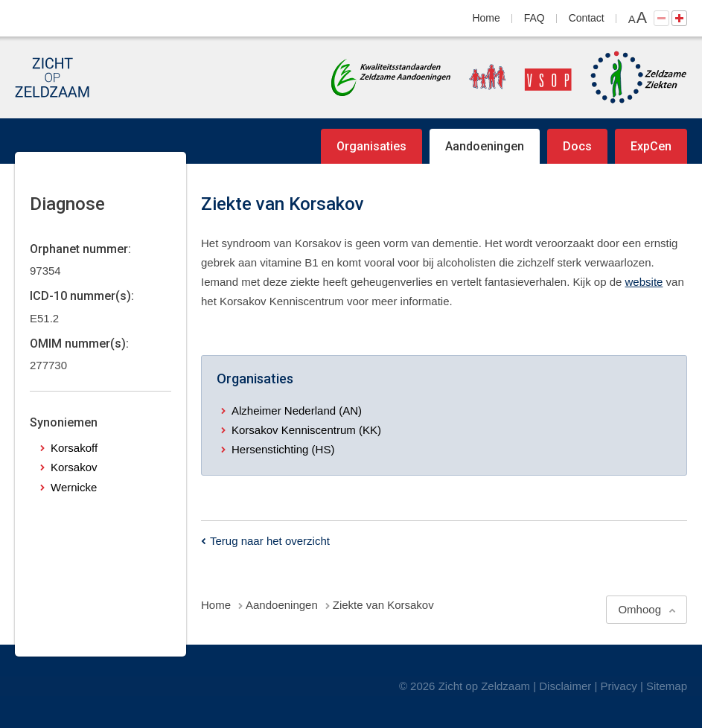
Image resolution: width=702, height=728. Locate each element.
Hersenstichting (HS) (283, 449)
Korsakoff (74, 448)
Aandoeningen (485, 146)
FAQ (535, 18)
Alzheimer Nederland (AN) (297, 411)
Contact (587, 18)
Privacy (619, 686)
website (644, 282)
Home (486, 18)
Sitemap (667, 686)
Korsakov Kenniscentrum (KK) (306, 430)
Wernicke (74, 487)
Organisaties (371, 146)
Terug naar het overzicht (270, 541)
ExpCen (651, 146)
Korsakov (74, 467)
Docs (577, 146)
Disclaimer (565, 686)
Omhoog (639, 609)
